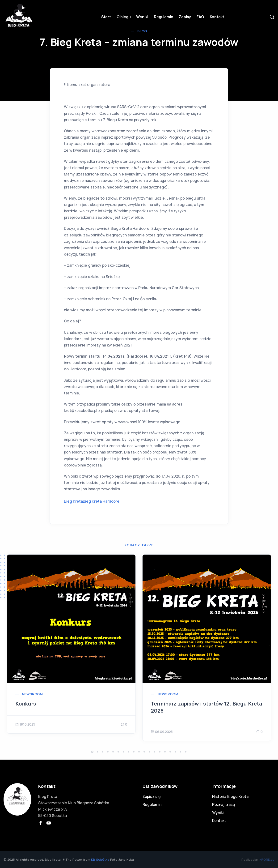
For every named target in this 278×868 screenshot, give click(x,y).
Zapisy (185, 17)
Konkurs (26, 704)
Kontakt (217, 17)
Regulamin (163, 17)
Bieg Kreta (73, 501)
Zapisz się (152, 796)
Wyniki (142, 17)
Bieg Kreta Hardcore (101, 501)
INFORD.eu (267, 859)
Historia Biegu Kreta (230, 796)
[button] (92, 752)
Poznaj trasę (223, 804)
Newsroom (32, 694)
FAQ (200, 17)
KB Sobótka (100, 859)
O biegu (124, 17)
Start (106, 17)
